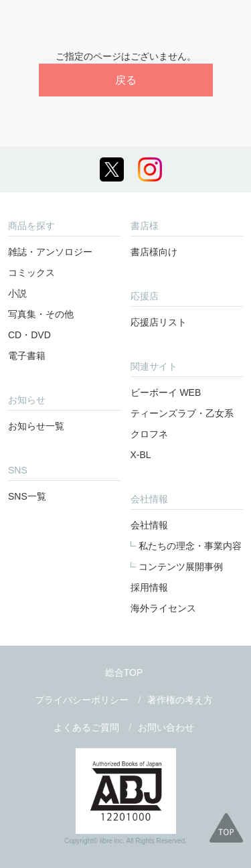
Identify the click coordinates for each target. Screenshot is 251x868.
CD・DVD (29, 335)
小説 (17, 293)
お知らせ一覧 (36, 426)
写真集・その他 (41, 314)
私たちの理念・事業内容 (190, 546)
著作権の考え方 (180, 700)
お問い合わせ (166, 727)
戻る (126, 80)
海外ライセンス (163, 608)
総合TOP (124, 672)
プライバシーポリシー (82, 700)
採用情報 (149, 587)
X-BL (141, 455)
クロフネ (149, 434)
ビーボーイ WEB (166, 392)
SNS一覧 (27, 496)
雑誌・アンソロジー (50, 252)
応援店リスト (159, 322)
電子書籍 (27, 356)
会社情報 (149, 525)
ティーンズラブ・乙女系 (182, 413)
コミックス (31, 273)
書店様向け (154, 252)
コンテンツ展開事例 (181, 567)
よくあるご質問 (86, 727)
